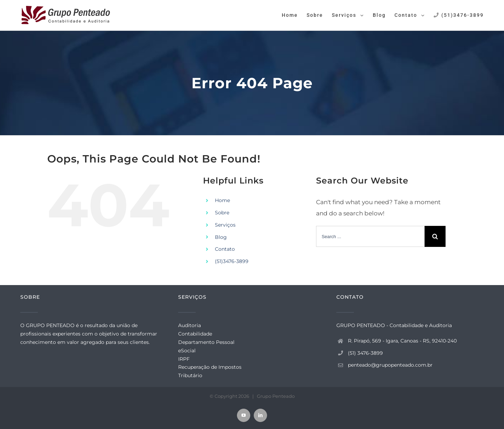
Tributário (190, 375)
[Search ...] (370, 236)
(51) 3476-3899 (365, 353)
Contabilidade (195, 334)
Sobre (222, 213)
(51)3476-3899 (232, 261)
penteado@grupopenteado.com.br (390, 365)
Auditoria (190, 325)
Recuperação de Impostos (210, 367)
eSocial (187, 351)
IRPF (184, 359)
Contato (225, 249)
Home (222, 200)
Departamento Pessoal (206, 342)
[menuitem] (294, 15)
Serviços (225, 225)
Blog (221, 237)
